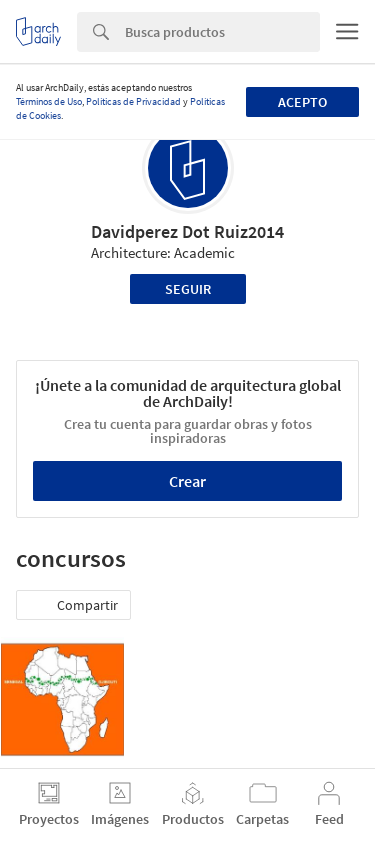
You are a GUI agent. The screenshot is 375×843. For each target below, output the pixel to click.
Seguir (188, 289)
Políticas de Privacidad (133, 101)
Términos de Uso (49, 101)
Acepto (302, 102)
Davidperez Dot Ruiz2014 (187, 231)
